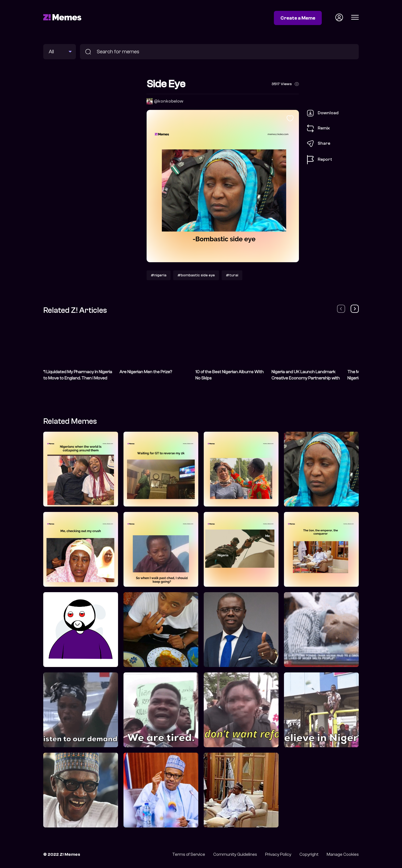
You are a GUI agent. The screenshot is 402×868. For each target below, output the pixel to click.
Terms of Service (189, 854)
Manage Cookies (343, 854)
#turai (232, 275)
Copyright (309, 854)
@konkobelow (169, 101)
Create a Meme (298, 18)
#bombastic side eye (196, 275)
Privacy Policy (278, 854)
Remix (318, 128)
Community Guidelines (235, 854)
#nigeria (159, 275)
